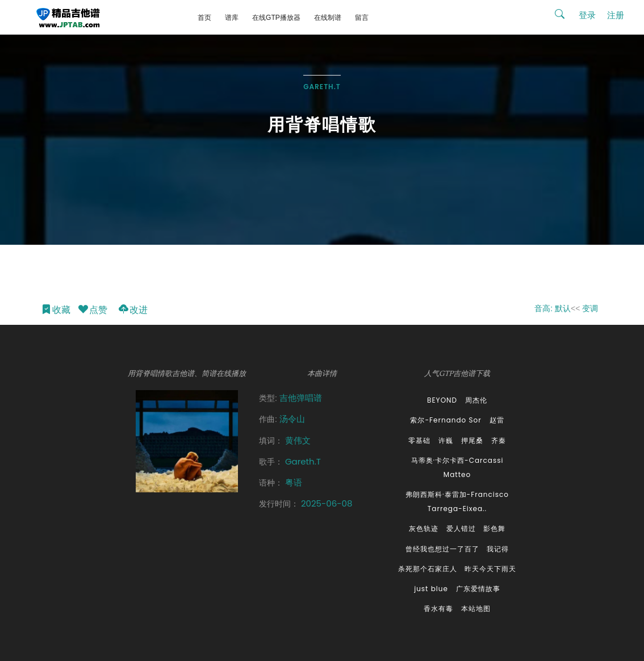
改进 (133, 310)
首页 (204, 18)
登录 (587, 15)
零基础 (419, 440)
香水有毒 (438, 608)
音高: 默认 (553, 308)
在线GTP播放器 (276, 18)
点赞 (92, 310)
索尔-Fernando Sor (446, 420)
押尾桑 (472, 440)
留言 (362, 18)
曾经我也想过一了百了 (442, 549)
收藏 (55, 310)
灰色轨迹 (424, 528)
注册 (616, 15)
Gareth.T (322, 87)
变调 (590, 308)
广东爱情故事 (478, 589)
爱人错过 (461, 528)
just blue (431, 589)
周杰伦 (476, 400)
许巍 (446, 440)
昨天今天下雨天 (490, 569)
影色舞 (494, 528)
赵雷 (497, 420)
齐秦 (499, 440)
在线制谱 (328, 18)
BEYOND (442, 400)
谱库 (232, 18)
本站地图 (476, 608)
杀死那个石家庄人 (428, 569)
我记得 (498, 549)
